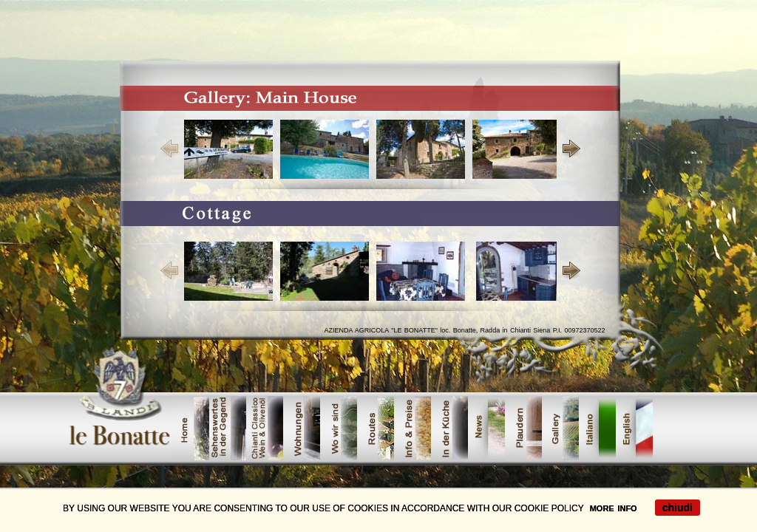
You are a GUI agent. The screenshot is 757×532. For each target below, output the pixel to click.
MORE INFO (614, 508)
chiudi (678, 508)
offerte (634, 428)
